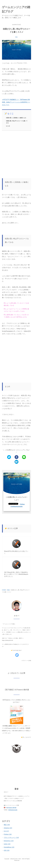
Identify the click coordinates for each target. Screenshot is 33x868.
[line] (24, 457)
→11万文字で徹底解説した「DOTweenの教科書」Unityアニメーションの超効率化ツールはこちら (16, 102)
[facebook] (16, 457)
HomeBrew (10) (9, 847)
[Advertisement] (16, 151)
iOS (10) (7, 850)
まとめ (8, 126)
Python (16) (8, 834)
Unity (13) (7, 844)
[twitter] (9, 457)
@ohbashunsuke (13, 810)
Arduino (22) (8, 828)
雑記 (16, 37)
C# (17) (6, 831)
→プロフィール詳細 (26, 661)
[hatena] (16, 462)
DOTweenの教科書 (11, 808)
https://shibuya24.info (8, 640)
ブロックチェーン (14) (11, 838)
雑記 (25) (7, 825)
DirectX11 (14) (9, 841)
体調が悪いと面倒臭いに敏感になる (16, 118)
